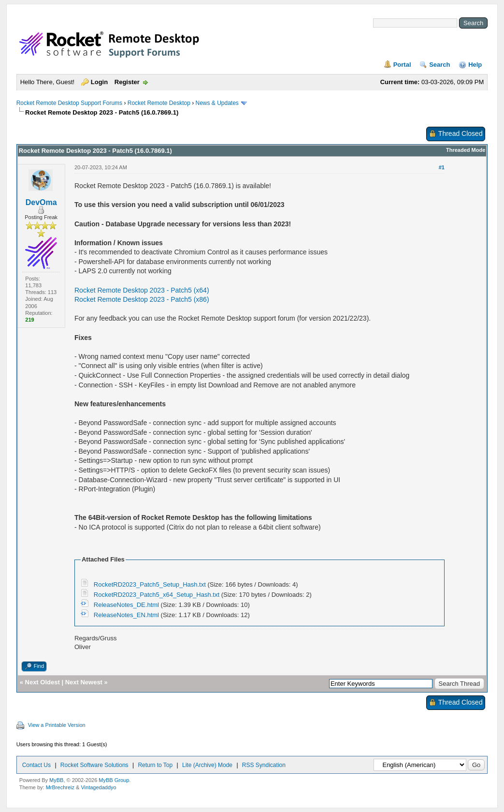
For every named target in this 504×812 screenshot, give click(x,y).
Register (127, 82)
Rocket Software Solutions (94, 765)
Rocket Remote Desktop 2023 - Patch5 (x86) (142, 299)
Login (99, 82)
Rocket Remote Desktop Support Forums (69, 103)
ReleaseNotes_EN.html (126, 615)
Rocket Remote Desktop (159, 103)
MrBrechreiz (60, 787)
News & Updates (217, 103)
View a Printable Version (57, 725)
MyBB (56, 780)
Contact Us (36, 765)
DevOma (41, 202)
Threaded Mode (466, 150)
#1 (442, 167)
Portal (402, 65)
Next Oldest (43, 682)
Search (439, 65)
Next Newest (84, 682)
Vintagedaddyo (98, 787)
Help (475, 65)
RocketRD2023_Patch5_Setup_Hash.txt (150, 584)
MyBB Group (114, 780)
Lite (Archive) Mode (207, 765)
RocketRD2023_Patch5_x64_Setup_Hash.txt (157, 595)
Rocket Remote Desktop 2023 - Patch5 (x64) (142, 290)
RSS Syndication (264, 765)
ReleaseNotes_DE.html (126, 605)
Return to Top (155, 765)
